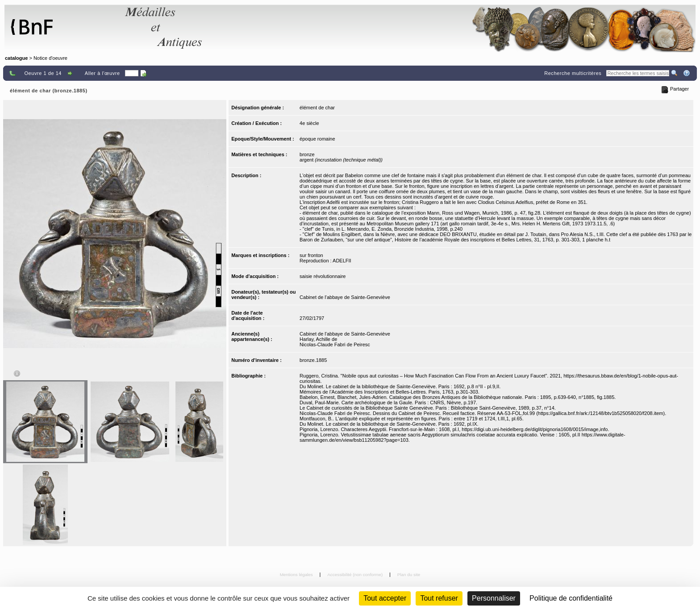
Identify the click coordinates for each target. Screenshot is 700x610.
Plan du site (409, 575)
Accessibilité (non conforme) (356, 575)
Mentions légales (297, 575)
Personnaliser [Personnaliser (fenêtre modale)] (494, 598)
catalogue (16, 58)
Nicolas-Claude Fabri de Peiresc (335, 344)
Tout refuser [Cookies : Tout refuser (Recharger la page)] (439, 598)
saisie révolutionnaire (323, 276)
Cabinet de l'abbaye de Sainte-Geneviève (345, 297)
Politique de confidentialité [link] (571, 598)
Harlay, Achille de (318, 339)
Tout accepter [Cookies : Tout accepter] (385, 598)
